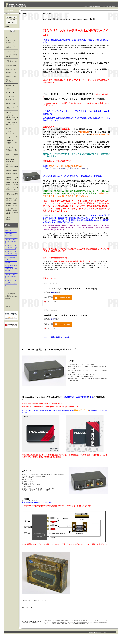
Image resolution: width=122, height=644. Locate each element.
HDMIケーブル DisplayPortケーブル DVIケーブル (12, 142)
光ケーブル (9, 128)
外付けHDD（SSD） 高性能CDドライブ (12, 160)
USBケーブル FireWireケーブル (11, 133)
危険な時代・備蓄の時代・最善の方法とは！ (11, 205)
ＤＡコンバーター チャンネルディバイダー (12, 166)
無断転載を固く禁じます (95, 632)
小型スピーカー (10, 89)
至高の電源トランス (11, 73)
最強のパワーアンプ (11, 76)
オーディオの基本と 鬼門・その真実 (12, 42)
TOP (7, 37)
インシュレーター (10, 100)
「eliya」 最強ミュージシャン (12, 218)
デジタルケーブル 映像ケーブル (12, 47)
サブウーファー (10, 93)
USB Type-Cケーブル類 (12, 137)
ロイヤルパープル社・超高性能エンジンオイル (12, 178)
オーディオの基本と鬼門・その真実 (92, 7)
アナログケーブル (10, 51)
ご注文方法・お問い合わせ (109, 7)
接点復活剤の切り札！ (11, 174)
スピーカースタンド (11, 96)
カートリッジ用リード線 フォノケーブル (12, 124)
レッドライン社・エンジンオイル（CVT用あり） (12, 194)
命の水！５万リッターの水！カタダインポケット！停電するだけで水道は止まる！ (12, 211)
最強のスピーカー (10, 85)
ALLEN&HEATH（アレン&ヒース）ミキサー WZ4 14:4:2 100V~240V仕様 (11, 253)
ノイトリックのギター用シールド (12, 108)
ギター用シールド (10, 103)
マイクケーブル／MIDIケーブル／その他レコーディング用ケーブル (12, 118)
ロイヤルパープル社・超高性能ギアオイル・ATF (12, 183)
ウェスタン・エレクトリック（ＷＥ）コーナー (12, 155)
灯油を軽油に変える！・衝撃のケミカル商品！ (12, 199)
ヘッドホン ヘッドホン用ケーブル (12, 61)
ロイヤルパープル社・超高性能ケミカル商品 (12, 189)
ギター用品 (9, 112)
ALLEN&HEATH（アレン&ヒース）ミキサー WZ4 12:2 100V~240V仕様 (11, 247)
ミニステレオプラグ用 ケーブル (11, 56)
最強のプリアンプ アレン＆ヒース (12, 81)
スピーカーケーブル (11, 65)
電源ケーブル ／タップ (12, 69)
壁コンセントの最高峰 (11, 170)
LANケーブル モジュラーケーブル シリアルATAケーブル (12, 149)
